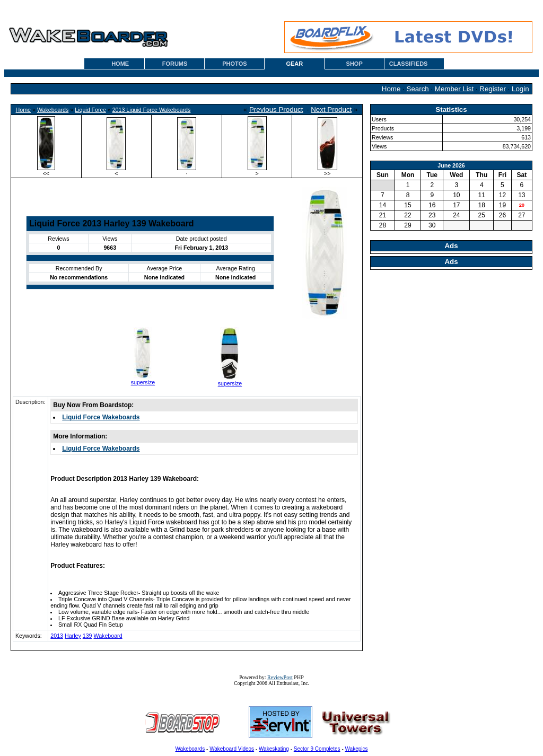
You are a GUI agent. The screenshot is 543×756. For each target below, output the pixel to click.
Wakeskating (274, 749)
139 (87, 636)
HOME (120, 64)
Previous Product (276, 109)
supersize (143, 382)
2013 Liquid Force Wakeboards (152, 110)
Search (418, 89)
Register (493, 89)
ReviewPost (280, 677)
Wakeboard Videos (232, 749)
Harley (73, 636)
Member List (454, 89)
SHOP (354, 64)
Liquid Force (90, 110)
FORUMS (175, 64)
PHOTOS (234, 64)
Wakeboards (53, 110)
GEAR (294, 64)
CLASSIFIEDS (409, 64)
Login (520, 89)
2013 (57, 636)
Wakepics (357, 749)
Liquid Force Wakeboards (101, 417)
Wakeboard (108, 636)
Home (391, 89)
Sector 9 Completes (317, 749)
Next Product (331, 109)
